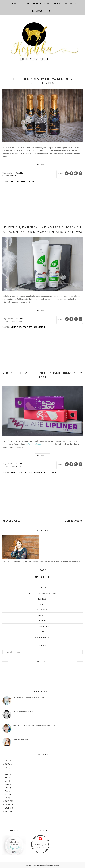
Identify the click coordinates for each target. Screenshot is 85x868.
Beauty (14, 327)
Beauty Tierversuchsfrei (32, 327)
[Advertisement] (42, 206)
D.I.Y (13, 181)
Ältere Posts (73, 521)
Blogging (42, 610)
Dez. (7, 768)
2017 (7, 798)
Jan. (6, 794)
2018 (7, 764)
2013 (7, 811)
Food (42, 632)
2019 (7, 761)
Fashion (42, 599)
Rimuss (30, 181)
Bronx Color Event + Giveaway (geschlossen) (34, 725)
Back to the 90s (20, 739)
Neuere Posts (12, 521)
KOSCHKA (36, 865)
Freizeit (42, 615)
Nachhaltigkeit (42, 637)
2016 (7, 801)
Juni (6, 781)
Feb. (6, 791)
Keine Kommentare (12, 322)
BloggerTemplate (54, 865)
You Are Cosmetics (36, 444)
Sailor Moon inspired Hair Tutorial (30, 698)
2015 (7, 805)
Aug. (6, 774)
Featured (21, 181)
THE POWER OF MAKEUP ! (23, 712)
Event (42, 621)
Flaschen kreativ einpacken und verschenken (43, 81)
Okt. (6, 771)
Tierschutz (42, 626)
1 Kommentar (9, 176)
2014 (7, 808)
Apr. (6, 788)
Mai (6, 784)
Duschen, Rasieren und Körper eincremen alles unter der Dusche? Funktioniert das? (42, 229)
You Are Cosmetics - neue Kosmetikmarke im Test (43, 375)
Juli (6, 778)
